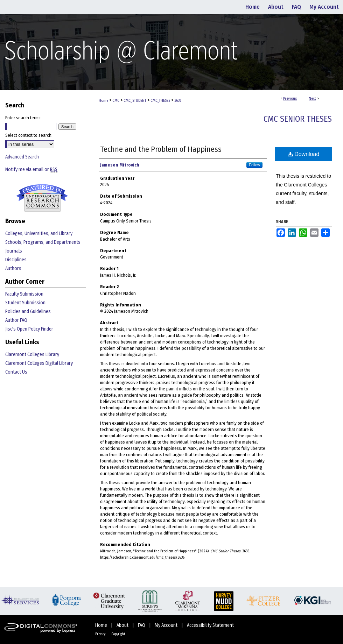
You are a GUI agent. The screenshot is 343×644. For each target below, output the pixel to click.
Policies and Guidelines (28, 312)
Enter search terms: (23, 118)
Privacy (101, 634)
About (123, 625)
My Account (167, 625)
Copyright (118, 634)
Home (103, 101)
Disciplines (16, 260)
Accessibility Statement (210, 625)
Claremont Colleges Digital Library (39, 363)
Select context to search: (29, 135)
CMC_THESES (160, 101)
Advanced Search (22, 157)
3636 (178, 101)
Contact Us (16, 372)
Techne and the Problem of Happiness (161, 149)
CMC (116, 101)
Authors (13, 268)
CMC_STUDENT (135, 101)
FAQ (142, 625)
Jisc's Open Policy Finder (29, 329)
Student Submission (25, 303)
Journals (14, 251)
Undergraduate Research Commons (42, 198)
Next (312, 98)
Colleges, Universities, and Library (39, 233)
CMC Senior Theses (298, 119)
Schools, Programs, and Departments (43, 242)
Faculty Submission (24, 294)
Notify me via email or (31, 169)
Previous (290, 98)
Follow (254, 165)
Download (304, 154)
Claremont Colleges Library (32, 355)
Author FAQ (16, 320)
